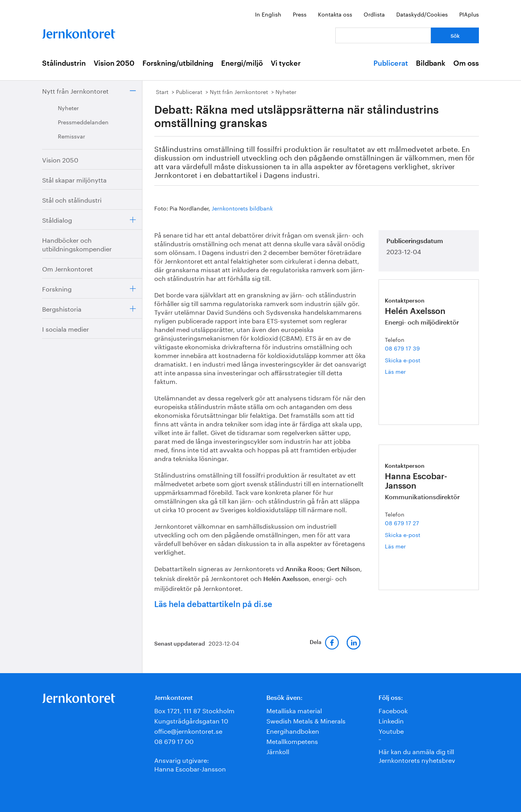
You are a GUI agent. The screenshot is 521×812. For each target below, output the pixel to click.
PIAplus (469, 14)
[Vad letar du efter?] (383, 35)
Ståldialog (57, 219)
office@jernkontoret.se (188, 730)
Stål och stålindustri (72, 199)
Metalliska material (294, 710)
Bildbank (431, 63)
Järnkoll (278, 751)
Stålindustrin (64, 63)
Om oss (466, 63)
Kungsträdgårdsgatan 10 (191, 720)
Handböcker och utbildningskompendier (77, 244)
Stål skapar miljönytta (74, 179)
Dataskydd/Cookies (422, 14)
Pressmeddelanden (83, 122)
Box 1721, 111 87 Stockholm (194, 710)
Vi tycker (286, 63)
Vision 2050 (114, 63)
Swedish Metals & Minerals (306, 720)
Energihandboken (293, 730)
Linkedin (391, 720)
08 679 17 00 (174, 741)
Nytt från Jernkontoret (75, 90)
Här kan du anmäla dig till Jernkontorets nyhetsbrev (417, 755)
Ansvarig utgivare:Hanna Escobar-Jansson (190, 764)
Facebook (393, 710)
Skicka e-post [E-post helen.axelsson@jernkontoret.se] (403, 360)
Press (300, 14)
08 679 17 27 (402, 522)
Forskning (57, 288)
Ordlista (374, 14)
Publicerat (391, 63)
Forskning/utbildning (178, 63)
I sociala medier (66, 328)
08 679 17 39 (402, 348)
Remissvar (71, 136)
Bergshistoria (62, 308)
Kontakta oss (335, 14)
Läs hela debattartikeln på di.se (213, 605)
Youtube (391, 730)
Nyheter (68, 107)
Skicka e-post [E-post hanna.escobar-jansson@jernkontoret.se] (403, 534)
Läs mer (407, 371)
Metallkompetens (292, 741)
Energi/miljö (242, 63)
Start (162, 91)
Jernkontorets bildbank (242, 208)
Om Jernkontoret (67, 268)
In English (268, 14)
